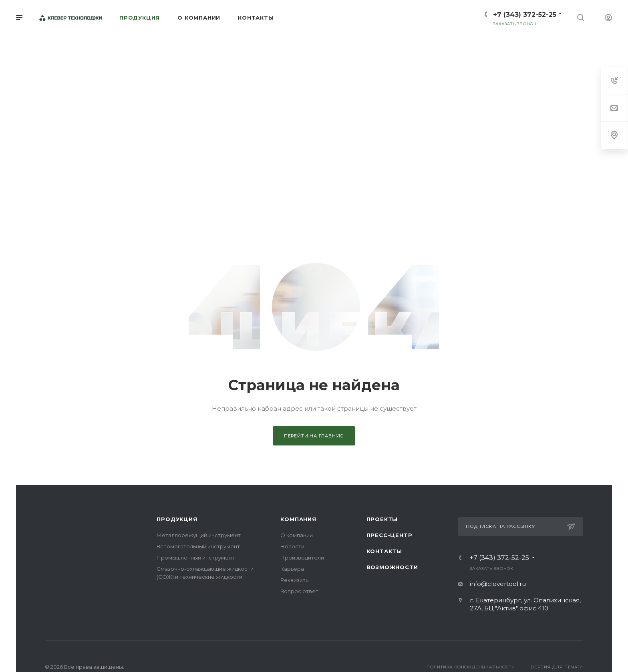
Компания (298, 519)
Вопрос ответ (299, 591)
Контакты (384, 551)
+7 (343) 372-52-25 (525, 15)
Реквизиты (295, 580)
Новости (292, 546)
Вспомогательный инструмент (198, 546)
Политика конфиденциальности (471, 667)
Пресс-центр (389, 535)
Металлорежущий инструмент (199, 535)
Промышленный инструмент (196, 558)
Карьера (292, 569)
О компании (297, 535)
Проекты (382, 519)
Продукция (177, 519)
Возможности (392, 567)
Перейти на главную (314, 436)
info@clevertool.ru (498, 584)
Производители (302, 558)
